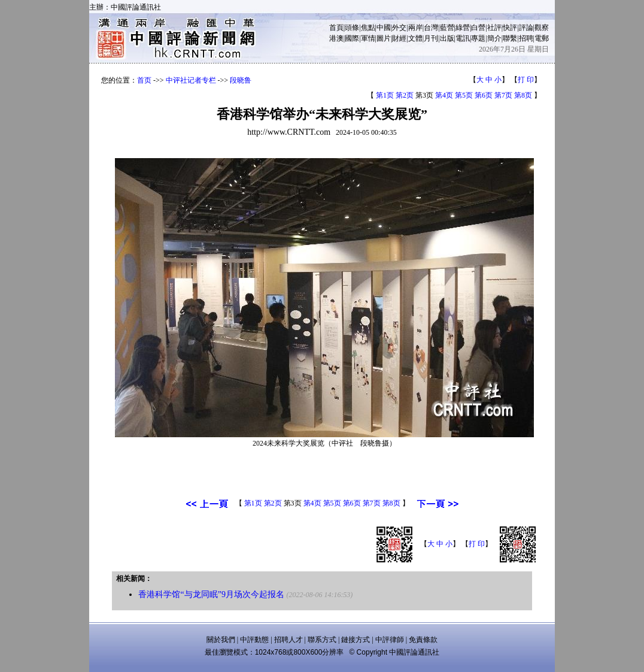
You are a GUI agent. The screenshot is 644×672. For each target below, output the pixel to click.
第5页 (464, 95)
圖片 (384, 38)
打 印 (526, 80)
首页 (144, 80)
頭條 (352, 28)
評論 (526, 28)
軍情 (368, 38)
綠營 (463, 28)
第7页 (503, 95)
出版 (447, 38)
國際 (352, 38)
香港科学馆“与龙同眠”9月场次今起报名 (211, 594)
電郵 (542, 38)
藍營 (447, 28)
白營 (478, 28)
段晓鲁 (241, 80)
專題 (478, 38)
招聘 (526, 38)
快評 (510, 28)
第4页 (444, 95)
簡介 (494, 38)
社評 (494, 28)
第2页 (405, 95)
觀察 (542, 28)
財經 (399, 38)
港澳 (336, 38)
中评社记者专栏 (191, 80)
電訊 (463, 38)
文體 (415, 38)
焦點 (368, 28)
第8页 (523, 95)
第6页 (484, 95)
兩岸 (415, 28)
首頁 (336, 28)
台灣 (431, 28)
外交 (399, 28)
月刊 (431, 38)
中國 (384, 28)
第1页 (385, 95)
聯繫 (510, 38)
